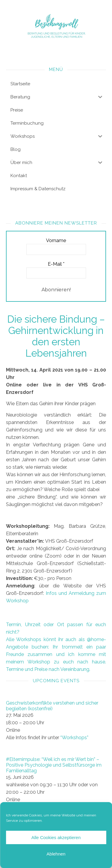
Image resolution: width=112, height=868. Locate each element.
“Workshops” (74, 738)
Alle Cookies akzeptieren (56, 837)
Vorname (56, 240)
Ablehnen (56, 854)
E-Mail (56, 264)
